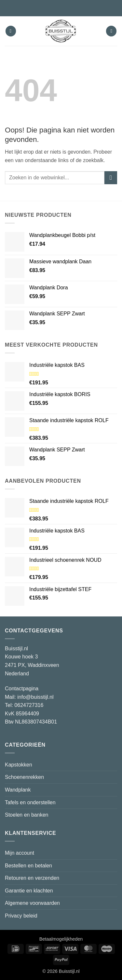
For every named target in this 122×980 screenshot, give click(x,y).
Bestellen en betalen (28, 866)
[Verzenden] (111, 178)
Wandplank (18, 790)
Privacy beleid (21, 916)
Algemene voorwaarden (32, 903)
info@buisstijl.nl (35, 697)
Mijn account (20, 853)
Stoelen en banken (27, 815)
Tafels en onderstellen (30, 802)
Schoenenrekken (24, 777)
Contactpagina (22, 689)
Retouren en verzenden (32, 878)
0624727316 (29, 705)
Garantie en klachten (29, 891)
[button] (11, 31)
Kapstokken (19, 765)
